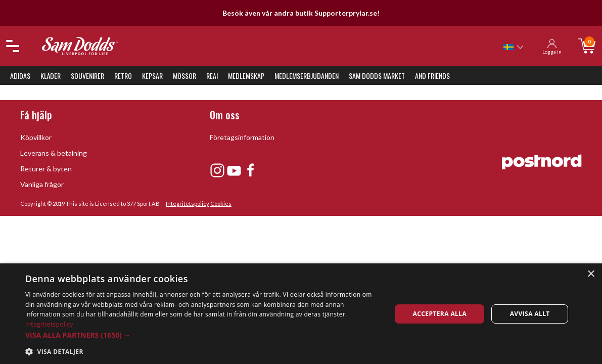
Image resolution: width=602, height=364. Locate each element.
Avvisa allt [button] (530, 314)
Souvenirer (87, 76)
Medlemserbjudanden (307, 76)
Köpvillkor (36, 137)
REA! (212, 76)
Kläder (51, 76)
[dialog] (301, 314)
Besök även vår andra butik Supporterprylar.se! (301, 13)
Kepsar (152, 76)
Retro (123, 76)
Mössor (184, 76)
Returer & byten (46, 169)
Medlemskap (246, 76)
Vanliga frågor (42, 184)
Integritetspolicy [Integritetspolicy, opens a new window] (49, 324)
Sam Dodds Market (377, 76)
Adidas (20, 76)
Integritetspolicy (188, 203)
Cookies (221, 203)
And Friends (432, 76)
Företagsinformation (242, 137)
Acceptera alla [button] (440, 314)
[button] (203, 335)
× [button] (591, 274)
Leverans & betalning (54, 153)
